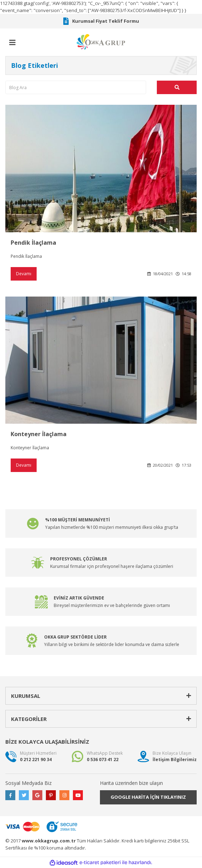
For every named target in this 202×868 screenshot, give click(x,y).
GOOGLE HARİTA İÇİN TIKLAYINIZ (148, 797)
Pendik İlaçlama (33, 243)
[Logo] (101, 41)
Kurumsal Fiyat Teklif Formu (101, 21)
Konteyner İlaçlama (39, 434)
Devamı (24, 274)
